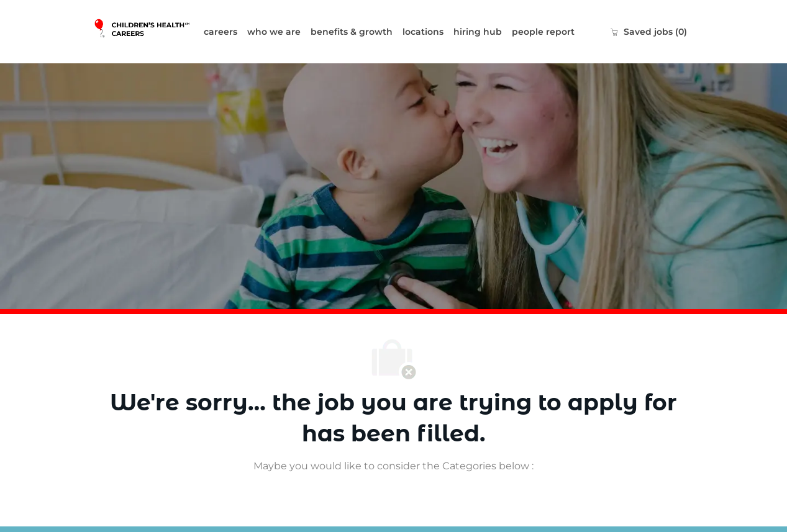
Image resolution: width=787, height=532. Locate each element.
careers (221, 32)
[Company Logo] (146, 31)
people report (543, 32)
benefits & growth (352, 32)
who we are (274, 32)
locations (423, 32)
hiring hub (478, 32)
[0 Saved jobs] (648, 32)
